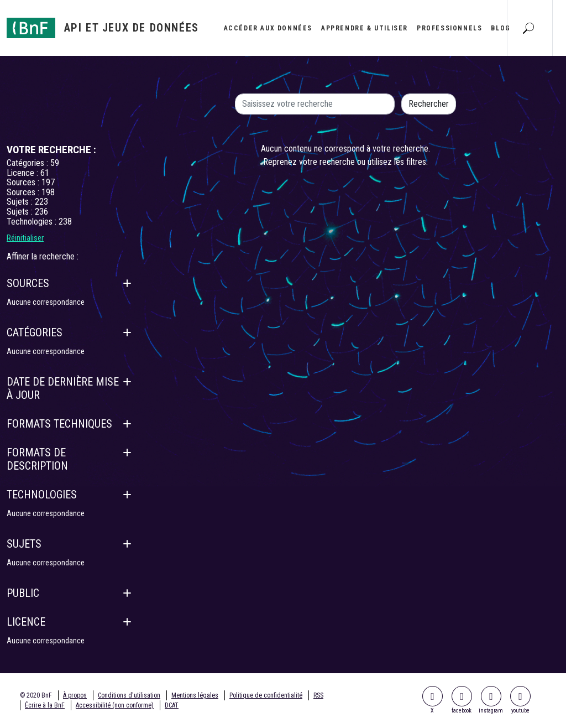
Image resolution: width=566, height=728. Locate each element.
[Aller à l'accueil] (103, 28)
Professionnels (449, 28)
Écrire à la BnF (45, 705)
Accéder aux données (268, 28)
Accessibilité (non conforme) (115, 705)
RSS (318, 695)
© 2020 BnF (36, 695)
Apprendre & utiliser (365, 28)
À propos (75, 695)
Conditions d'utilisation (129, 695)
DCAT (172, 705)
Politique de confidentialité (266, 695)
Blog (501, 28)
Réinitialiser (25, 238)
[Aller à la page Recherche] (528, 28)
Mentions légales (195, 695)
